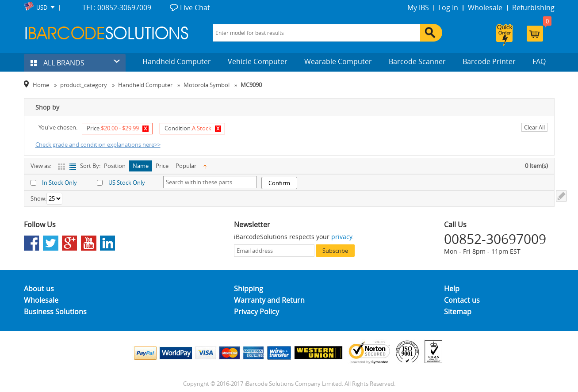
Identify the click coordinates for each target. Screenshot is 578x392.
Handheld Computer (177, 61)
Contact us (462, 300)
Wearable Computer (338, 61)
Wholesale (485, 8)
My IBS (418, 8)
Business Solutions (55, 312)
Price (162, 166)
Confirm (279, 183)
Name (141, 166)
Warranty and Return (269, 300)
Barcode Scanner (417, 61)
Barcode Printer (489, 61)
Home (41, 85)
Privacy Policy (256, 312)
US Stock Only (127, 183)
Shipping (249, 289)
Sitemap (458, 312)
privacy (342, 237)
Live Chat (195, 8)
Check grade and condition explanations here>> (98, 145)
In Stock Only (59, 183)
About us (39, 289)
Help (452, 289)
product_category (84, 85)
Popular (186, 166)
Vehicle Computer (258, 61)
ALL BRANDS (57, 63)
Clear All (534, 127)
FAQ (539, 61)
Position (115, 166)
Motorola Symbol (207, 85)
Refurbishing (533, 8)
